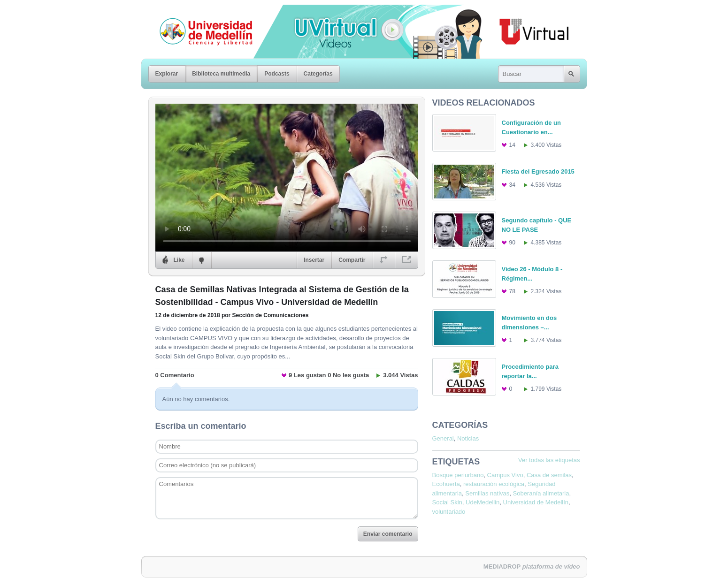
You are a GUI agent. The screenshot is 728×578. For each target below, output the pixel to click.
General (443, 438)
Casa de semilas (549, 475)
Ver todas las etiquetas (549, 460)
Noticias (468, 438)
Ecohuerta (446, 484)
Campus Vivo (505, 475)
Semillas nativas (487, 493)
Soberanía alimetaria (541, 493)
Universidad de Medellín (199, 11)
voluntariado (449, 512)
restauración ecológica (494, 484)
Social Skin (447, 502)
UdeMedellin (483, 502)
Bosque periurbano (458, 475)
